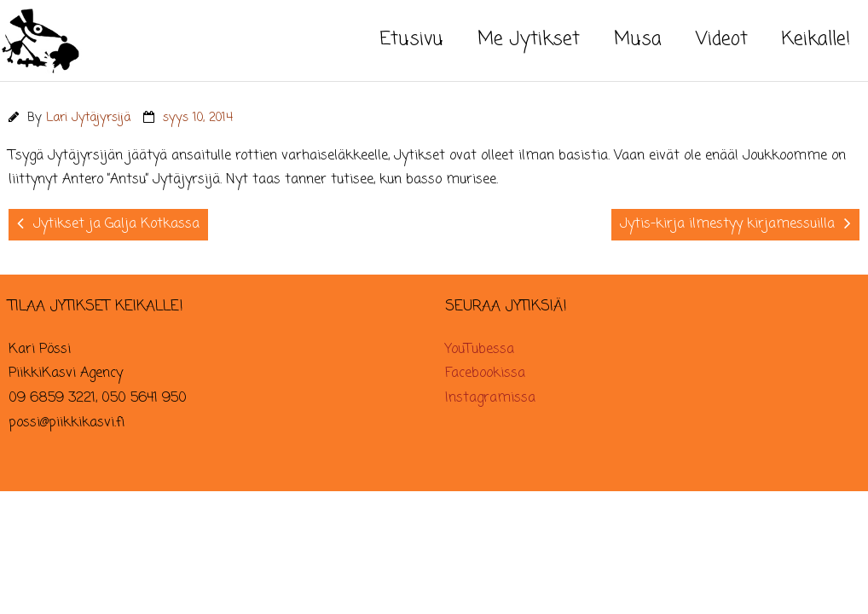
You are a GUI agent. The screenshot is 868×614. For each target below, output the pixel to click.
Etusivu (411, 39)
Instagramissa (490, 398)
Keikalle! (816, 39)
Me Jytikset (529, 39)
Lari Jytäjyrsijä (88, 118)
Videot (722, 39)
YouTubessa (480, 350)
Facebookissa (485, 374)
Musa (638, 39)
